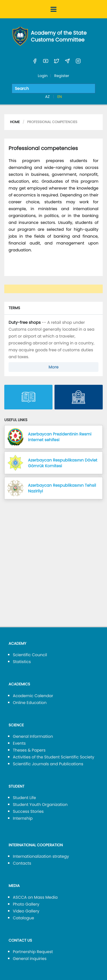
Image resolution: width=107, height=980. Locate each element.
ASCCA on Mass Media (35, 897)
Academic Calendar (33, 696)
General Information (33, 736)
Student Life (24, 798)
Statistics (22, 662)
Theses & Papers (29, 750)
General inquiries (30, 959)
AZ (48, 97)
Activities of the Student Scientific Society (53, 757)
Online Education (30, 703)
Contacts (22, 863)
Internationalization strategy (41, 856)
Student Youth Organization (40, 804)
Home (15, 122)
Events (19, 743)
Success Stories (28, 811)
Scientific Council (30, 655)
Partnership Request (33, 952)
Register (62, 76)
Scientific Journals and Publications (48, 764)
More (53, 367)
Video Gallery (26, 911)
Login (43, 76)
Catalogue (23, 918)
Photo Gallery (26, 904)
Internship (23, 818)
